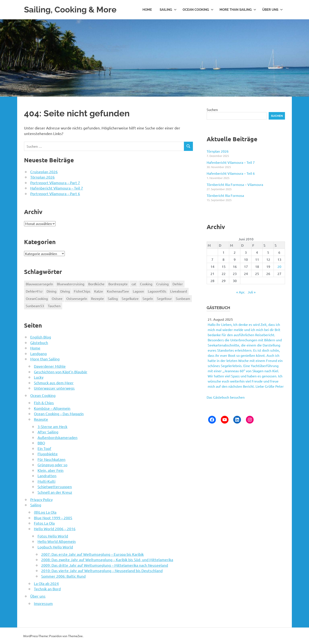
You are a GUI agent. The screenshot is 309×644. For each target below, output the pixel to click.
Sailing (168, 9)
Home (147, 9)
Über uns (273, 9)
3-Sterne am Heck (52, 426)
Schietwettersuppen (55, 486)
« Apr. (241, 292)
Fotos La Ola (44, 523)
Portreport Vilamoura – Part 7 (55, 182)
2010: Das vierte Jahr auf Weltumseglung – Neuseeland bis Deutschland (102, 570)
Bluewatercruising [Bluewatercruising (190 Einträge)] (71, 284)
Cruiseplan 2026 (44, 171)
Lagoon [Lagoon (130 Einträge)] (138, 291)
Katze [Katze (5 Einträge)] (99, 291)
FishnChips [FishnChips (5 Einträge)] (82, 291)
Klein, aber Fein (51, 470)
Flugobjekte (48, 453)
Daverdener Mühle (50, 366)
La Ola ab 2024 (46, 583)
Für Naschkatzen (51, 459)
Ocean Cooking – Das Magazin (59, 413)
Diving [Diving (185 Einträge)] (65, 291)
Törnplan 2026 (42, 177)
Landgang (39, 353)
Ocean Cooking (198, 9)
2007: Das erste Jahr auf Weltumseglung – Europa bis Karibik (92, 554)
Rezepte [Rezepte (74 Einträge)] (97, 298)
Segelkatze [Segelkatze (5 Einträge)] (130, 298)
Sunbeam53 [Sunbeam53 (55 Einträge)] (35, 305)
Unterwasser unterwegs (54, 388)
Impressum (43, 603)
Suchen (212, 109)
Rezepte (41, 419)
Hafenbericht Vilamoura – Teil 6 (231, 173)
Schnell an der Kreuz (55, 492)
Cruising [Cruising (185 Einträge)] (162, 284)
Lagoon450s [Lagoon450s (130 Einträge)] (157, 291)
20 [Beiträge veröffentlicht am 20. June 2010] (279, 266)
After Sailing (48, 432)
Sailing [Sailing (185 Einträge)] (113, 298)
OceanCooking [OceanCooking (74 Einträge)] (37, 298)
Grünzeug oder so (52, 464)
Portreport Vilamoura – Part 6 (55, 193)
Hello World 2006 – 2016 (55, 528)
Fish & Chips (44, 402)
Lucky (39, 377)
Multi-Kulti (46, 481)
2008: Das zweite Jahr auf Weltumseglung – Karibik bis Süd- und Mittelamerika (107, 559)
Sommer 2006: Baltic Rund (63, 576)
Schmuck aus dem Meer (54, 382)
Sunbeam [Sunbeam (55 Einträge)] (183, 298)
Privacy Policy (41, 499)
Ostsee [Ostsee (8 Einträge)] (57, 298)
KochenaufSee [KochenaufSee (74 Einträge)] (118, 291)
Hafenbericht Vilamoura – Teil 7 (57, 188)
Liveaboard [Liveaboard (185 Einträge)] (179, 291)
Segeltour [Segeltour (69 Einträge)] (164, 298)
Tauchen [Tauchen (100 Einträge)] (54, 305)
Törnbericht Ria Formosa (225, 195)
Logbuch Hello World (55, 547)
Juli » (252, 292)
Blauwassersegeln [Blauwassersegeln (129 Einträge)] (39, 284)
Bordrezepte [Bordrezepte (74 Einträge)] (118, 284)
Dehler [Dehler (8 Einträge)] (178, 284)
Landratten (47, 475)
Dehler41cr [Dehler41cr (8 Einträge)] (34, 291)
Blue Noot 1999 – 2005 (53, 517)
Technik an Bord (47, 589)
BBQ (41, 443)
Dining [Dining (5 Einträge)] (51, 291)
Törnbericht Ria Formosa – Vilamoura (235, 184)
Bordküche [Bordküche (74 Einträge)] (96, 284)
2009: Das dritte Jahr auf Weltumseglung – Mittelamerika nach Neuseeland (105, 565)
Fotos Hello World (53, 536)
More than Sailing (238, 9)
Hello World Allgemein (57, 541)
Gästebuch (39, 342)
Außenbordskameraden (58, 437)
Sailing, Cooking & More (70, 10)
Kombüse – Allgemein (52, 408)
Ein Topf (44, 448)
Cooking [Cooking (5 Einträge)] (146, 284)
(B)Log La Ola (45, 512)
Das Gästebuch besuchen (226, 397)
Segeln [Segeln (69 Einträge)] (148, 298)
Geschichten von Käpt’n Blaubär (61, 371)
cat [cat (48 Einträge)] (134, 284)
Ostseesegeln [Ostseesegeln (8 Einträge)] (77, 298)
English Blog (41, 337)
